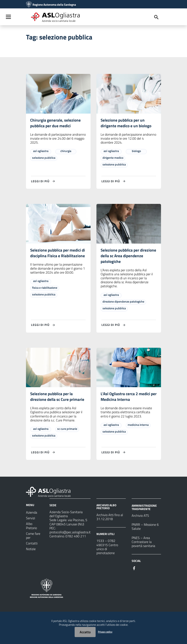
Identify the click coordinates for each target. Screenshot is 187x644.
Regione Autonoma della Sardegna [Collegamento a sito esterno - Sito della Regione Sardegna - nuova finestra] (54, 5)
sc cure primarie (67, 430)
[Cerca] (156, 17)
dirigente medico (113, 158)
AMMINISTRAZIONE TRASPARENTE (144, 509)
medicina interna (138, 426)
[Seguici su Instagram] (142, 569)
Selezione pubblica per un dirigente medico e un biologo (127, 123)
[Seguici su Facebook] (134, 569)
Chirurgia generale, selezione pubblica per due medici (56, 123)
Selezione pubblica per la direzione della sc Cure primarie (58, 398)
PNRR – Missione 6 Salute (145, 528)
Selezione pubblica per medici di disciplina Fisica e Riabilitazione (57, 256)
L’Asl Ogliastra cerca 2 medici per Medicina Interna (126, 398)
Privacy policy (105, 632)
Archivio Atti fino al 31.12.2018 (110, 519)
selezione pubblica (44, 158)
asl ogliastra (41, 151)
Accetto (85, 632)
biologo (136, 151)
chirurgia (66, 151)
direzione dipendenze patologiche (123, 302)
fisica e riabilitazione (45, 294)
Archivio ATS (140, 517)
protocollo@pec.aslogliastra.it (70, 534)
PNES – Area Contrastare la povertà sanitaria (143, 543)
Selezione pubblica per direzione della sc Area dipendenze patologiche (122, 256)
